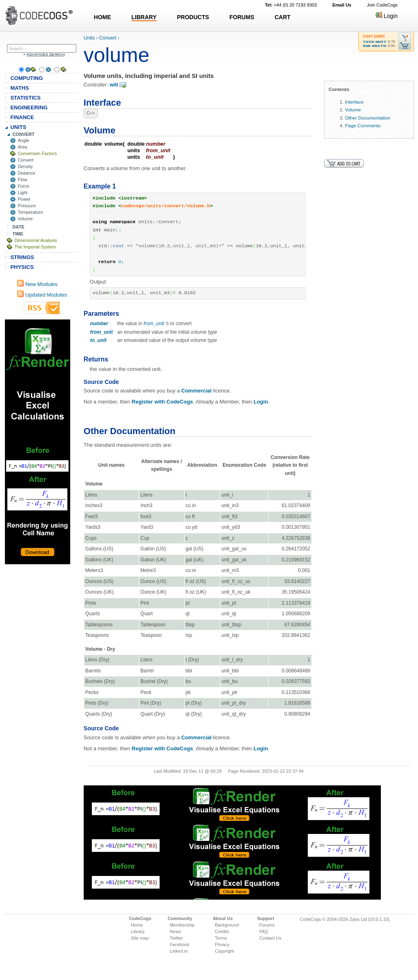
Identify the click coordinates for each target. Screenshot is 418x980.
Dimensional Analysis (36, 240)
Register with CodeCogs (162, 402)
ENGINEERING (29, 108)
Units (89, 38)
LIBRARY (144, 17)
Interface (354, 102)
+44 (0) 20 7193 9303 (291, 5)
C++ (91, 113)
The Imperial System (35, 247)
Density (25, 166)
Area (22, 147)
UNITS (18, 127)
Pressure (27, 206)
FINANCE (22, 117)
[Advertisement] (38, 442)
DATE (18, 227)
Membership (182, 925)
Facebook (180, 945)
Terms (221, 938)
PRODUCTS (193, 17)
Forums (267, 925)
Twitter (176, 938)
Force (23, 186)
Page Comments (363, 125)
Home (137, 925)
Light (22, 193)
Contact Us (270, 938)
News (176, 931)
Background (227, 925)
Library (138, 931)
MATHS (19, 88)
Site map (140, 938)
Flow (22, 180)
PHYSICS (22, 267)
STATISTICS (25, 98)
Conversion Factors (37, 153)
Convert (26, 160)
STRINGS (22, 257)
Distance (26, 173)
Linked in (179, 951)
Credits (222, 931)
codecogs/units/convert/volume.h (166, 206)
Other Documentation (368, 118)
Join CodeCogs (382, 5)
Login (387, 16)
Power (24, 199)
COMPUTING (26, 78)
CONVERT (23, 134)
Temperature (30, 212)
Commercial (196, 391)
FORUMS (242, 17)
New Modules (37, 284)
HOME (102, 17)
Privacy (222, 945)
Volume (25, 219)
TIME (18, 234)
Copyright (224, 951)
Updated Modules (42, 295)
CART (283, 17)
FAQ (264, 931)
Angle (23, 140)
